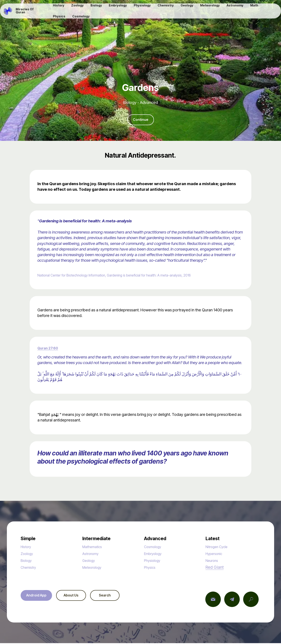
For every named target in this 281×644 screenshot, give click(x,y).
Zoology (28, 554)
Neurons (213, 561)
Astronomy (92, 554)
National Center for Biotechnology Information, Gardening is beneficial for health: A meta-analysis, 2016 (128, 276)
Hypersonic (216, 554)
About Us (76, 597)
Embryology (155, 554)
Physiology (154, 561)
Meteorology (94, 568)
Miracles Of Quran (29, 11)
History (27, 548)
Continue (140, 120)
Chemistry (30, 568)
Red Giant (215, 568)
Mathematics (94, 548)
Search (114, 597)
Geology (90, 561)
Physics (151, 568)
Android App (38, 597)
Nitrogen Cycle (219, 548)
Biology (27, 561)
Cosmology (154, 548)
